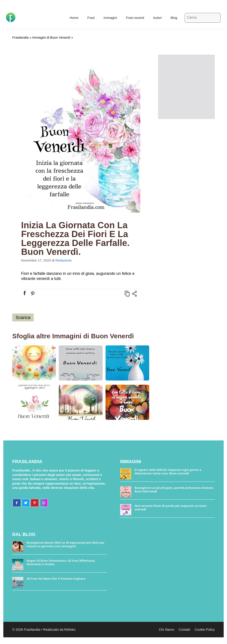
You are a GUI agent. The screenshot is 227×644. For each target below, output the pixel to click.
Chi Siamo (167, 629)
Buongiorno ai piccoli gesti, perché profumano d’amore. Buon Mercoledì (174, 489)
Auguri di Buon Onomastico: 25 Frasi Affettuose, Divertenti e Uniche (61, 562)
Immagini (110, 18)
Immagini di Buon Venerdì (51, 37)
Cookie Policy (205, 629)
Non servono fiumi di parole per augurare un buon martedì (171, 507)
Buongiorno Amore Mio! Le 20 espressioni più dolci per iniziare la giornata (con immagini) (66, 544)
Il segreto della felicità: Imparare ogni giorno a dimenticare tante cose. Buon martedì (168, 472)
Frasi (91, 18)
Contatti (184, 629)
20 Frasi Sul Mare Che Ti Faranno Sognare (56, 579)
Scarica (23, 317)
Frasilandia (20, 37)
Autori (157, 18)
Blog (174, 18)
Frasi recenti (135, 18)
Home (74, 18)
